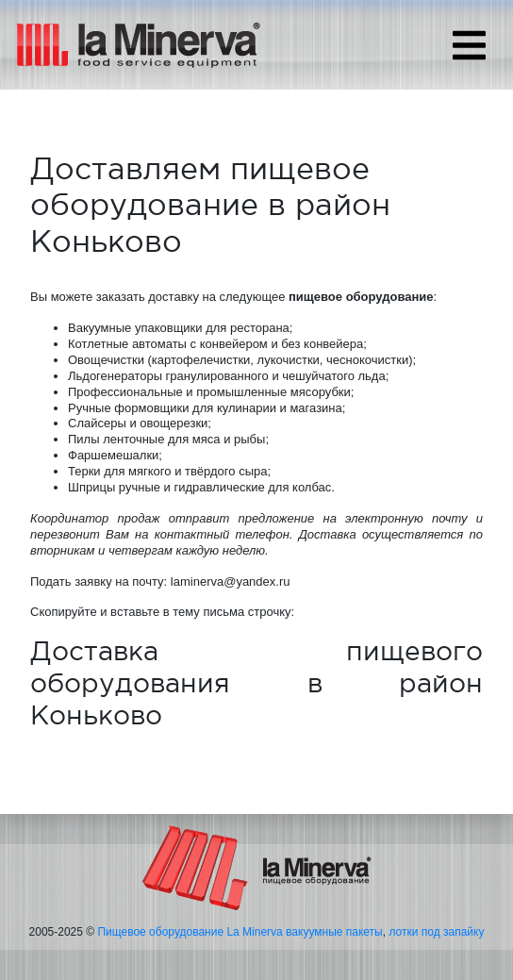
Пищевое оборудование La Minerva (190, 932)
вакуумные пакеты (334, 932)
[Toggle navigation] (469, 45)
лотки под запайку (436, 932)
